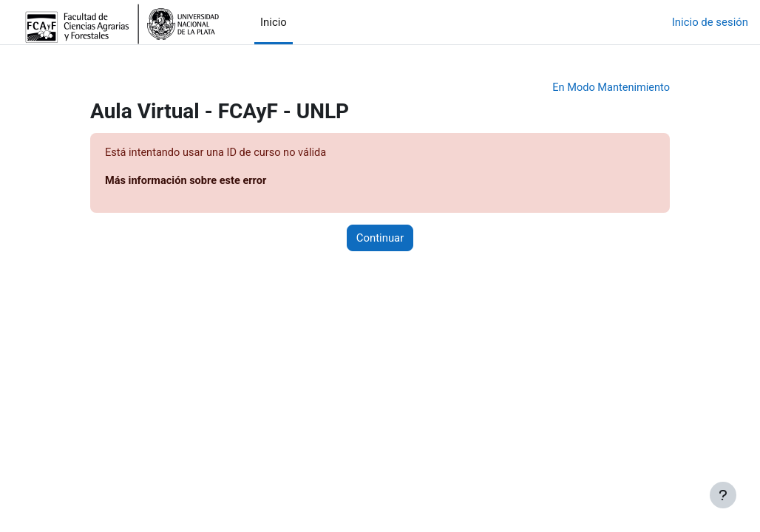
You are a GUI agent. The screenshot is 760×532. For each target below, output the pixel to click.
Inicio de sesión (710, 22)
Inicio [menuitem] (274, 22)
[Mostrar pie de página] (723, 495)
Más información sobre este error (188, 182)
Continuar (380, 239)
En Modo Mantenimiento (610, 88)
